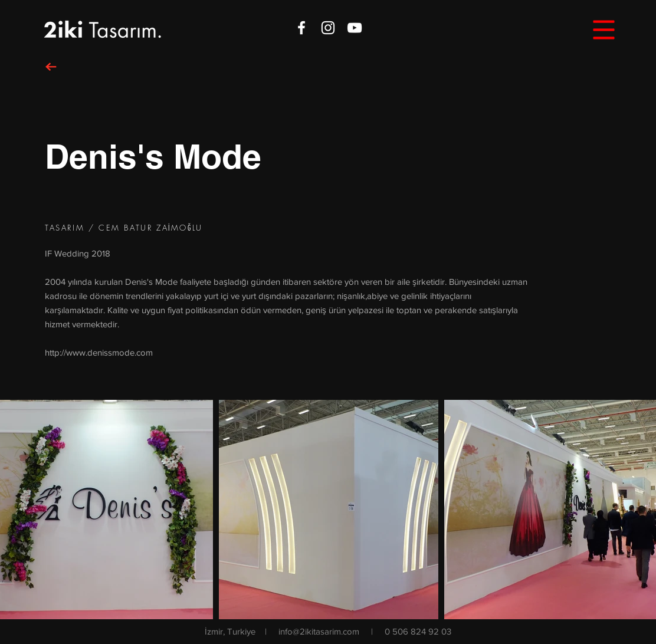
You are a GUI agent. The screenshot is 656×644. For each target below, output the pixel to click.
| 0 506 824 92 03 (411, 631)
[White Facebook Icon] (301, 28)
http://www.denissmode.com (99, 352)
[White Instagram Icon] (328, 28)
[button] (604, 30)
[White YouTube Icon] (355, 28)
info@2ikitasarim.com (319, 631)
